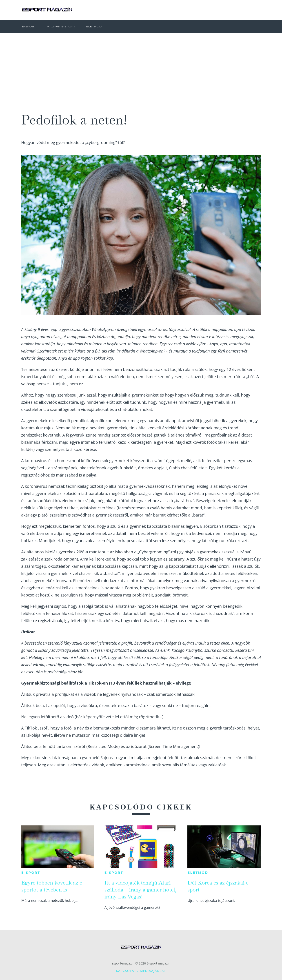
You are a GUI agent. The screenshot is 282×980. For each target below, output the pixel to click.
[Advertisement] (141, 67)
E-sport (31, 873)
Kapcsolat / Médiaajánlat (141, 971)
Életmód (198, 873)
